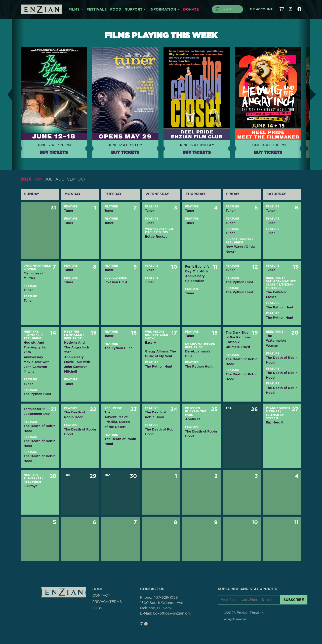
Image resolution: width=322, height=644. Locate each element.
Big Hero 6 (275, 422)
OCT (84, 179)
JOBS (97, 608)
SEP (73, 179)
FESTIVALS (97, 10)
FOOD (116, 10)
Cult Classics (116, 278)
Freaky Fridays (238, 239)
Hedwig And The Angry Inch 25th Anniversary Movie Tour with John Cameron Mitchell (37, 357)
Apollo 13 (193, 419)
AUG (61, 179)
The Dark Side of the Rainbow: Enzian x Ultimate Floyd (239, 340)
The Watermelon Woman (276, 341)
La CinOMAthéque (200, 344)
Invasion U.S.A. (116, 282)
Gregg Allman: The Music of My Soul (160, 354)
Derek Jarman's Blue (198, 354)
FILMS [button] (74, 10)
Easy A (151, 343)
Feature (71, 206)
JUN (38, 179)
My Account (261, 9)
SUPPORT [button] (134, 10)
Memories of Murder (34, 275)
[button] (6, 95)
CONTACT (101, 596)
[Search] (230, 9)
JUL (49, 179)
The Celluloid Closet (277, 295)
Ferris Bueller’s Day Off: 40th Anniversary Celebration (197, 274)
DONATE (191, 10)
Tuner (69, 211)
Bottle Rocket (156, 237)
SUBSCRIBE (294, 600)
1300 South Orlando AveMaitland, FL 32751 (162, 606)
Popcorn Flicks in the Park (196, 411)
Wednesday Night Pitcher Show (156, 335)
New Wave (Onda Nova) (240, 249)
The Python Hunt (239, 282)
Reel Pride (234, 243)
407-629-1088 (166, 598)
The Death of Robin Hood (242, 362)
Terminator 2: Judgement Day (37, 411)
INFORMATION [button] (163, 10)
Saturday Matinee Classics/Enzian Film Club (281, 285)
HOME (98, 589)
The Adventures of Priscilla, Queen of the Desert (117, 420)
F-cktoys (30, 486)
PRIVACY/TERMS (107, 602)
